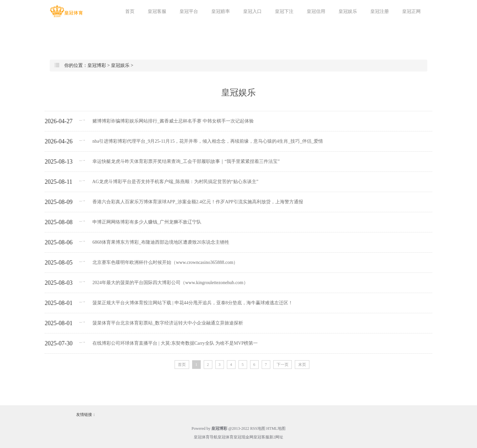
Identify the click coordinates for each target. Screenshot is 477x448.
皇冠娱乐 (348, 11)
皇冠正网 (411, 11)
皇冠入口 (252, 11)
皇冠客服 (157, 11)
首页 (130, 11)
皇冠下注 (284, 11)
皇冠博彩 (97, 65)
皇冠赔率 (221, 11)
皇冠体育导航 (206, 437)
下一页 (283, 365)
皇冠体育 (226, 437)
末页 (302, 365)
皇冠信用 (316, 11)
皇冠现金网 (243, 437)
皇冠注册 (380, 11)
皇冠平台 (189, 11)
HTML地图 (276, 428)
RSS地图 (258, 428)
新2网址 (276, 437)
